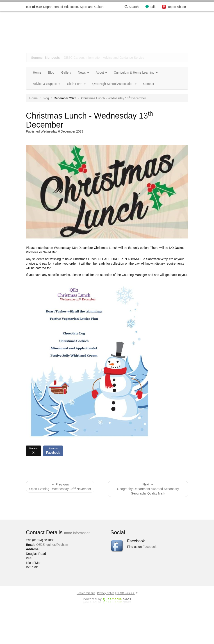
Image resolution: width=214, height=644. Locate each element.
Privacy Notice (106, 593)
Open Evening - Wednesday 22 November (60, 487)
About (101, 72)
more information (77, 533)
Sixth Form (76, 84)
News (83, 72)
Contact (149, 84)
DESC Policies (127, 593)
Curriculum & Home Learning (136, 72)
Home (37, 72)
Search (132, 7)
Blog (51, 72)
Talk (153, 7)
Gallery (66, 72)
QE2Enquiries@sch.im (52, 545)
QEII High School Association (114, 84)
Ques (117, 599)
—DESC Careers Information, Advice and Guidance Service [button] (88, 58)
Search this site (86, 593)
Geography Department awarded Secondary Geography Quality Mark (148, 489)
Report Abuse (176, 7)
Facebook (53, 451)
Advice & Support (47, 84)
